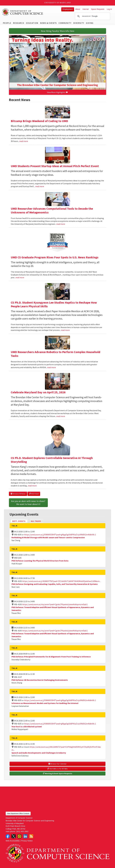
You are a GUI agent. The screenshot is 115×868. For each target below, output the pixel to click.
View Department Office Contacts (18, 814)
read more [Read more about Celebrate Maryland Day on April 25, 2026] (61, 416)
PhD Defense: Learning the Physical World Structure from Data (40, 561)
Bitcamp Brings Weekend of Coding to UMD (39, 121)
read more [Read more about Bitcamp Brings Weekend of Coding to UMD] (24, 141)
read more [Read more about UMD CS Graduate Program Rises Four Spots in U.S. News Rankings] (20, 277)
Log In (109, 9)
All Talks (36, 521)
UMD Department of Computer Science (23, 12)
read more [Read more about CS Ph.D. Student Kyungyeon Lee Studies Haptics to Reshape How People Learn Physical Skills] (65, 330)
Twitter (14, 836)
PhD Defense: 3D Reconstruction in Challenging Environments (40, 680)
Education (32, 23)
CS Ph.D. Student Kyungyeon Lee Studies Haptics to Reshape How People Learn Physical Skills (54, 304)
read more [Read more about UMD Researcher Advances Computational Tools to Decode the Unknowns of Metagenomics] (61, 224)
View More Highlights (57, 92)
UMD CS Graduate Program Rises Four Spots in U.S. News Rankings (55, 257)
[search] (92, 16)
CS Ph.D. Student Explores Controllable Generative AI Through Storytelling (52, 460)
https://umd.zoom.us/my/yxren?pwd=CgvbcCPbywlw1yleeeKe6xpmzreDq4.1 (55, 604)
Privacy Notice (27, 841)
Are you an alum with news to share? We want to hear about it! (28, 503)
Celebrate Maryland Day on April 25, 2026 (38, 392)
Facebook (8, 836)
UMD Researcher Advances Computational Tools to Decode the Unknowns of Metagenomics (52, 210)
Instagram (19, 836)
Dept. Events (20, 521)
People (7, 23)
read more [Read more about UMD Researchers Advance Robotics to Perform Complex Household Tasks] (51, 367)
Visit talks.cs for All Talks (57, 769)
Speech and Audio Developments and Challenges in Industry (39, 753)
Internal (85, 9)
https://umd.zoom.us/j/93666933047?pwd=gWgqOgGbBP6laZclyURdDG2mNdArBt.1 (60, 535)
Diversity (79, 23)
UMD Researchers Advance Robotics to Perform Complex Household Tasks (56, 354)
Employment (68, 9)
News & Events (48, 23)
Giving (90, 23)
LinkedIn (25, 836)
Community (65, 23)
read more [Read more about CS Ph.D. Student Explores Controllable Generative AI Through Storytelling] (32, 486)
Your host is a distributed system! (27, 727)
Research (19, 23)
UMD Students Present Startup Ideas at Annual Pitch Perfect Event (55, 166)
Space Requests (98, 9)
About (78, 9)
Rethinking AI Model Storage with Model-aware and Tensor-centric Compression (48, 537)
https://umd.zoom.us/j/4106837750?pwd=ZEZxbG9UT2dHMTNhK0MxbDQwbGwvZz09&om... (61, 581)
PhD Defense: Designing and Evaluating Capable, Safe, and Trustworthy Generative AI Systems (55, 584)
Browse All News (18, 494)
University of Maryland (58, 3)
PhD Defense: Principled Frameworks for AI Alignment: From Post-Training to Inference (51, 657)
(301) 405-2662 (22, 831)
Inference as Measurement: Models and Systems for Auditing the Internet (45, 703)
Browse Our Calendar (57, 764)
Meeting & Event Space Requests (57, 773)
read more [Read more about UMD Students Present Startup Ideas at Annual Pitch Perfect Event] (40, 186)
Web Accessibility (13, 841)
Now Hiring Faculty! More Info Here (58, 31)
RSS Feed (34, 494)
